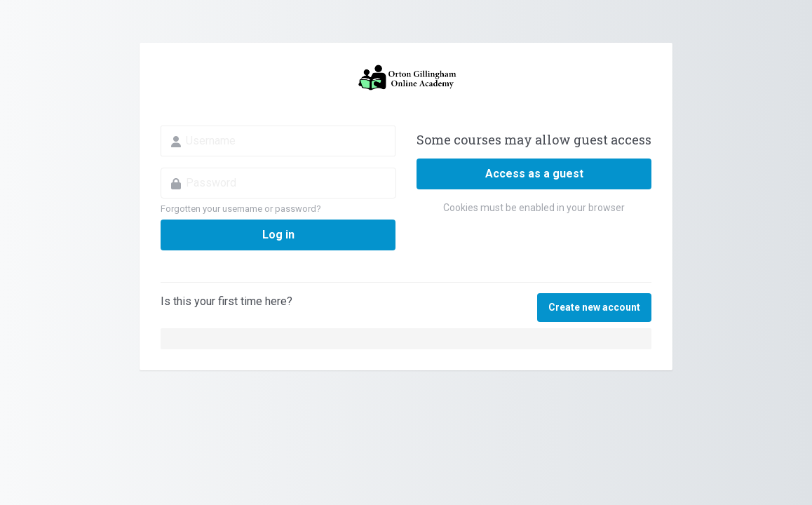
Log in (278, 235)
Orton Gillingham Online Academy (406, 78)
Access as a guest (534, 174)
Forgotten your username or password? (241, 209)
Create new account (594, 307)
